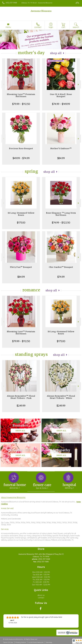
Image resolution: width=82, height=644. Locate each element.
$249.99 (21, 406)
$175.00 (21, 223)
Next (79, 84)
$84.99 (61, 158)
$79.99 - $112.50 (21, 104)
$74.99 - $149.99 (61, 104)
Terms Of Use (8, 642)
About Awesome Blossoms (13, 497)
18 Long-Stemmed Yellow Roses (21, 214)
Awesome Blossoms (41, 11)
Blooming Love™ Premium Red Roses (21, 95)
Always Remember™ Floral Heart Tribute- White (61, 397)
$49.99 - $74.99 (21, 158)
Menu (8, 27)
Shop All (56, 53)
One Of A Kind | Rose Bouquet (61, 95)
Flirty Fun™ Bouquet (21, 267)
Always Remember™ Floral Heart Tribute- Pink (21, 397)
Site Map (49, 642)
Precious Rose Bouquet (21, 148)
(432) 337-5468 (11, 3)
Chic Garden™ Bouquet (61, 267)
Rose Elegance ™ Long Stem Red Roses (61, 214)
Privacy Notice (21, 642)
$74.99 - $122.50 (61, 223)
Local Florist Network (36, 642)
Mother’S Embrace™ (61, 148)
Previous (3, 84)
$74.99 (61, 277)
